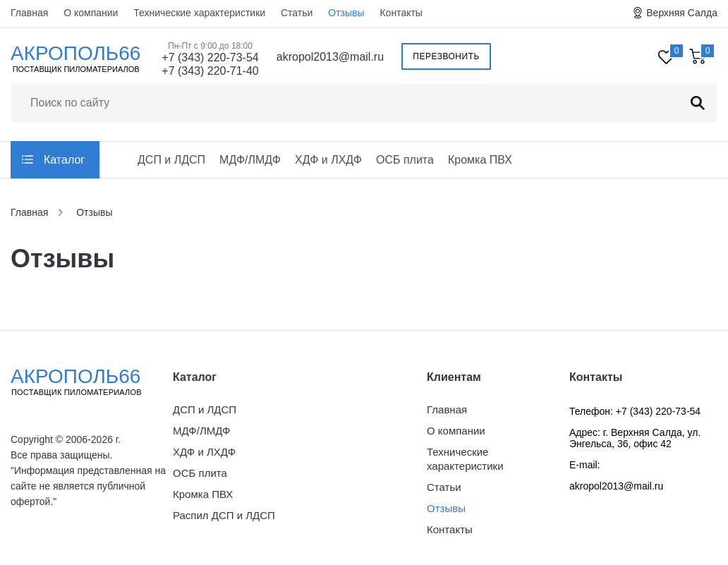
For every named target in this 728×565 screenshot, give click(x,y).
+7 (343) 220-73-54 (210, 57)
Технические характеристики (199, 13)
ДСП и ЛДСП (171, 160)
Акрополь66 (88, 382)
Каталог (64, 160)
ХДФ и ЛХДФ (328, 160)
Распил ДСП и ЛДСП (224, 515)
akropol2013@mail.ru (330, 57)
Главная (29, 13)
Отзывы (346, 13)
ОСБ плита (405, 160)
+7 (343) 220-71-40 (210, 71)
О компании (91, 13)
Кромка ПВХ (480, 160)
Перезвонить (446, 56)
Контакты (401, 13)
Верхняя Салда (682, 13)
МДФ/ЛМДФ (250, 160)
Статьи (297, 13)
